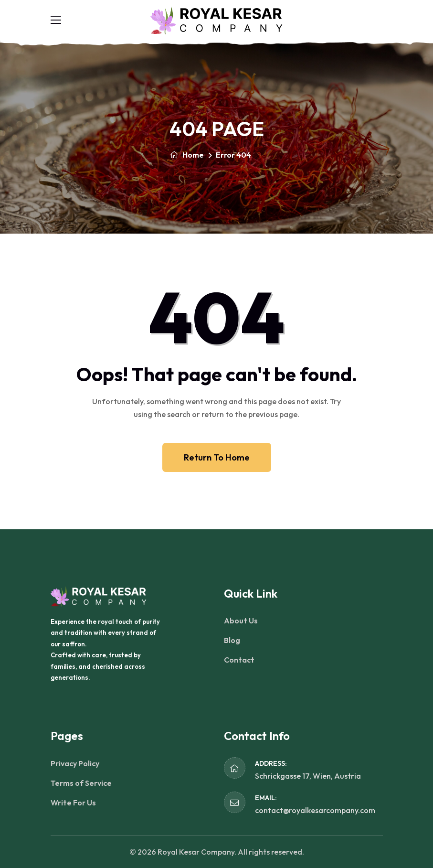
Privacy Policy (75, 763)
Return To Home (217, 457)
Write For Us (73, 803)
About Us (241, 621)
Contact (239, 660)
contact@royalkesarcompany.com (315, 810)
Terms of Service (81, 783)
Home (187, 155)
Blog (232, 640)
